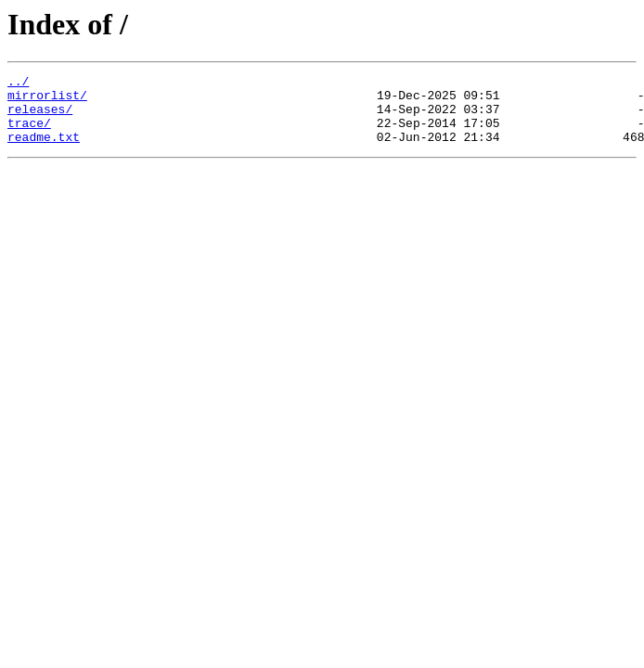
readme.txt (44, 150)
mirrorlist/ (47, 100)
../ (18, 83)
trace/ (29, 134)
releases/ (40, 117)
